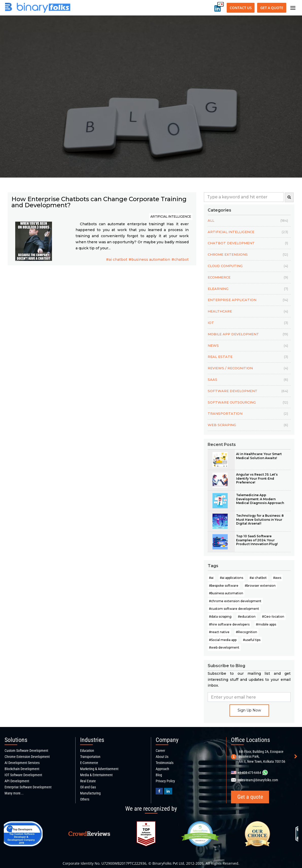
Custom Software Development (26, 751)
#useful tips (252, 640)
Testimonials (165, 763)
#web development (224, 647)
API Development (17, 781)
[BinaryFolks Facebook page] (159, 791)
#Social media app (223, 640)
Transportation (90, 757)
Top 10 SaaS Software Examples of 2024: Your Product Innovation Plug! (257, 540)
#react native (219, 632)
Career (160, 751)
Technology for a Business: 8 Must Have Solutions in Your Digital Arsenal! (260, 519)
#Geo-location (273, 617)
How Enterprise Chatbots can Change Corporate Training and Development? (99, 202)
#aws (277, 578)
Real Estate (88, 781)
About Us (162, 757)
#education (247, 617)
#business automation (149, 259)
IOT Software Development (23, 775)
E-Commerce (89, 763)
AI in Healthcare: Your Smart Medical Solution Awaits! (259, 456)
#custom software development (234, 609)
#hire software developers (229, 624)
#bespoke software (224, 586)
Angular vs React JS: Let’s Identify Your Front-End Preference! (257, 478)
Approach (162, 769)
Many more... (14, 793)
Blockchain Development (22, 769)
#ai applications (232, 578)
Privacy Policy (165, 781)
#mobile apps (266, 624)
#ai (211, 578)
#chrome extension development (235, 601)
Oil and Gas (88, 787)
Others (85, 799)
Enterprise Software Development (28, 787)
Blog (159, 775)
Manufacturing (90, 793)
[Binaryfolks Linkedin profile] (168, 791)
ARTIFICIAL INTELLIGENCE (171, 216)
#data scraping (220, 617)
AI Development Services (22, 763)
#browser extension (260, 586)
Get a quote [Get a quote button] (272, 8)
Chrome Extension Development (27, 757)
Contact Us (241, 8)
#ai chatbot (117, 259)
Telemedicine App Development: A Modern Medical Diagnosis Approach (260, 499)
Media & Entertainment (96, 775)
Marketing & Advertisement (99, 769)
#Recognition (246, 632)
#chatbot (180, 259)
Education (87, 751)
